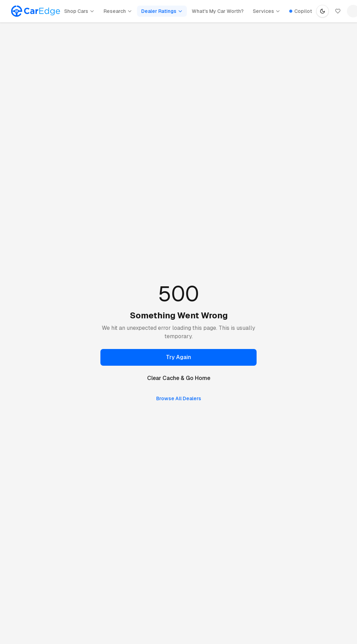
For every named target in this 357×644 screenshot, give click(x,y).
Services (267, 11)
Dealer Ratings (162, 11)
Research (118, 11)
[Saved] (338, 11)
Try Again (178, 357)
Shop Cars (79, 11)
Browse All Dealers (179, 398)
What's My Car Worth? (218, 11)
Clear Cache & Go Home (179, 378)
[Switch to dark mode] (322, 11)
